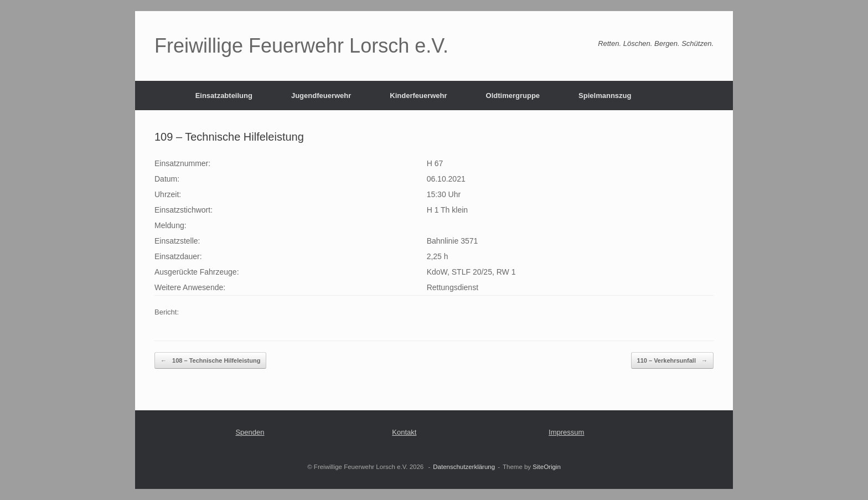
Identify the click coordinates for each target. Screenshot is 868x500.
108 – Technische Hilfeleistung (210, 361)
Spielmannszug (605, 96)
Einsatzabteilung (224, 96)
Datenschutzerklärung (464, 467)
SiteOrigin (547, 467)
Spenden (250, 432)
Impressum (566, 432)
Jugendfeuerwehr (321, 96)
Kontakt (404, 432)
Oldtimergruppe (513, 96)
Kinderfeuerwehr (418, 96)
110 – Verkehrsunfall (672, 361)
